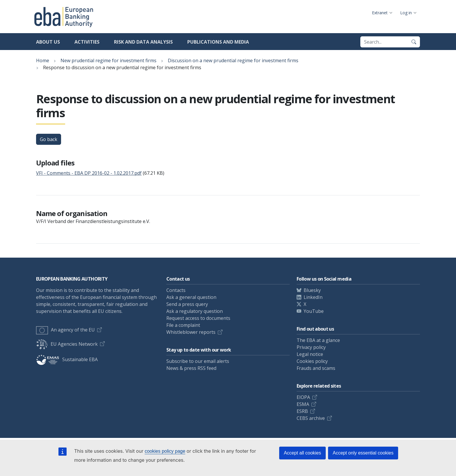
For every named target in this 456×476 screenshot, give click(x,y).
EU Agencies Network (67, 344)
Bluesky (312, 290)
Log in (406, 13)
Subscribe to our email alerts (198, 361)
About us (48, 42)
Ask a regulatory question (195, 311)
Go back (49, 139)
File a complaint (183, 325)
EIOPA (303, 397)
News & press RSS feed (191, 368)
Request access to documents (198, 318)
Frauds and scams (316, 368)
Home (43, 60)
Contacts (176, 290)
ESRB (302, 411)
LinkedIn (313, 297)
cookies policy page (165, 451)
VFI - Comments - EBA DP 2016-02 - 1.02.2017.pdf (89, 173)
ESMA (303, 404)
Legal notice (310, 354)
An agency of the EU (65, 330)
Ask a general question (191, 297)
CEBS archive (311, 418)
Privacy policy (311, 347)
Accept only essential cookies (363, 453)
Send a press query (187, 304)
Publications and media (218, 42)
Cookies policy (312, 361)
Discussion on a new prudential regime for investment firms (233, 60)
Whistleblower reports (191, 332)
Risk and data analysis (143, 42)
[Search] (414, 42)
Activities (87, 42)
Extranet (380, 13)
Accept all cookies (302, 453)
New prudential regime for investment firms (108, 60)
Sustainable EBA (67, 359)
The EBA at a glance (318, 340)
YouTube (314, 311)
